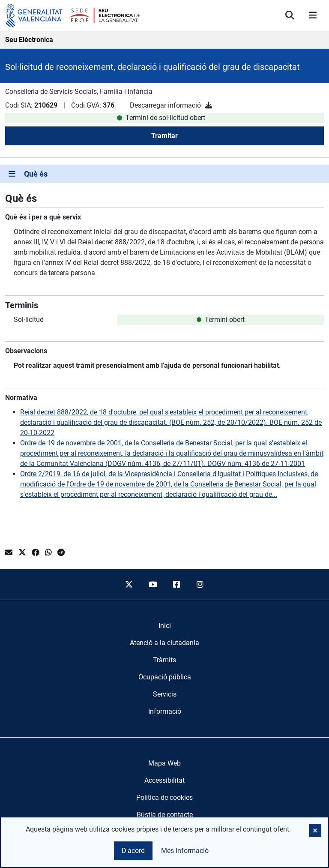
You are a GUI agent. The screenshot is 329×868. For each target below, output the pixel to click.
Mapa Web (164, 763)
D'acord (133, 851)
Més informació (185, 851)
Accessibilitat (164, 780)
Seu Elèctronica (29, 40)
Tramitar (164, 136)
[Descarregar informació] (209, 105)
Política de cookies (164, 797)
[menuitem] (165, 626)
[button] (315, 830)
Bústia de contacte (165, 815)
